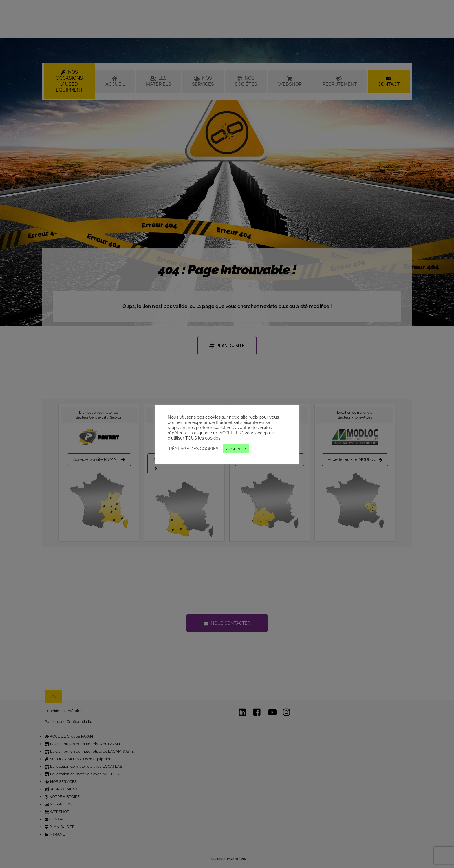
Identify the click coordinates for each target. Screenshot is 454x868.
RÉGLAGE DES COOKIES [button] (194, 449)
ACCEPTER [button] (236, 449)
